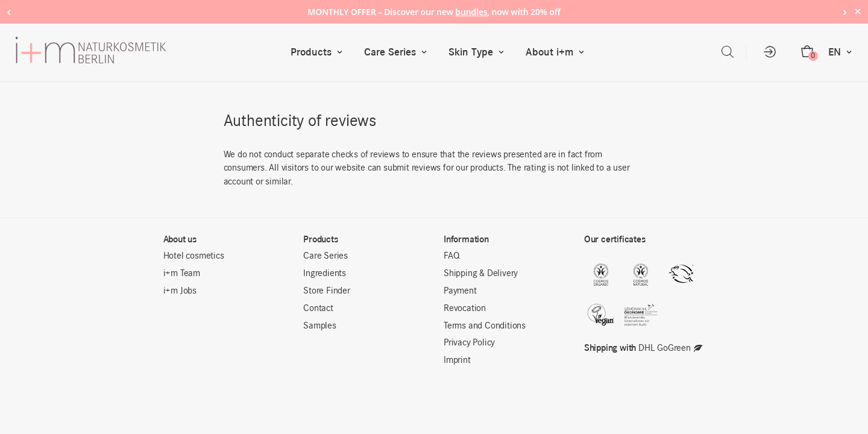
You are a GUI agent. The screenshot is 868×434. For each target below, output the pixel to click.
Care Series (398, 52)
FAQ (451, 256)
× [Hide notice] (857, 11)
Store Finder (327, 291)
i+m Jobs (180, 291)
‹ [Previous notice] (9, 11)
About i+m (558, 52)
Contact (318, 309)
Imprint (457, 360)
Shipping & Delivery (481, 274)
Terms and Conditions (485, 326)
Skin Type (479, 52)
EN (843, 52)
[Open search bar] (728, 52)
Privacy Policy (469, 343)
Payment (460, 291)
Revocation (465, 309)
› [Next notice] (845, 11)
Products (319, 52)
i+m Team (182, 274)
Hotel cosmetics (194, 256)
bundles (471, 12)
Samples (320, 326)
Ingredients (325, 274)
